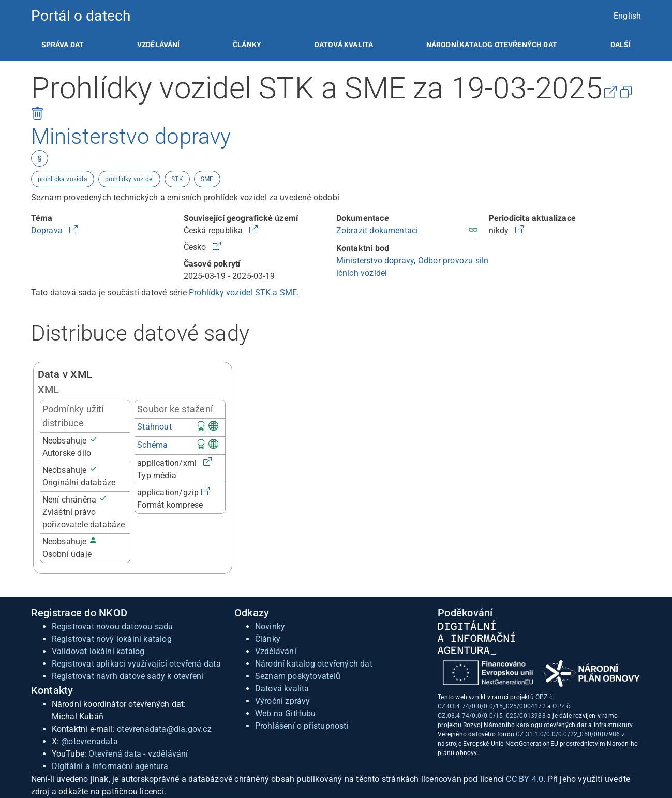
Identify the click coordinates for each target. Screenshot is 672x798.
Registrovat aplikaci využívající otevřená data (136, 664)
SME (207, 179)
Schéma (152, 445)
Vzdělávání (159, 45)
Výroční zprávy (283, 701)
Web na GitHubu (286, 713)
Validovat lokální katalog (98, 651)
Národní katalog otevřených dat (314, 664)
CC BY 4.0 (525, 779)
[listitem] (63, 45)
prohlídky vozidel (129, 179)
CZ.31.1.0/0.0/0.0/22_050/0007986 (568, 734)
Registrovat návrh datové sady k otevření (128, 676)
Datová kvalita (344, 45)
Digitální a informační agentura (110, 766)
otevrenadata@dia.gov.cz (164, 729)
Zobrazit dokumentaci (377, 231)
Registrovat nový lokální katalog (112, 639)
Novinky (270, 626)
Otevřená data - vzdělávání (138, 754)
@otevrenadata (89, 741)
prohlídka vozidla (63, 179)
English (627, 16)
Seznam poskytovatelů (298, 676)
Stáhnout (154, 427)
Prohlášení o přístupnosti (302, 726)
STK (177, 179)
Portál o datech (81, 16)
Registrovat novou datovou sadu (113, 626)
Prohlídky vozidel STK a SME (243, 293)
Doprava (48, 231)
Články (247, 45)
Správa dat (63, 45)
